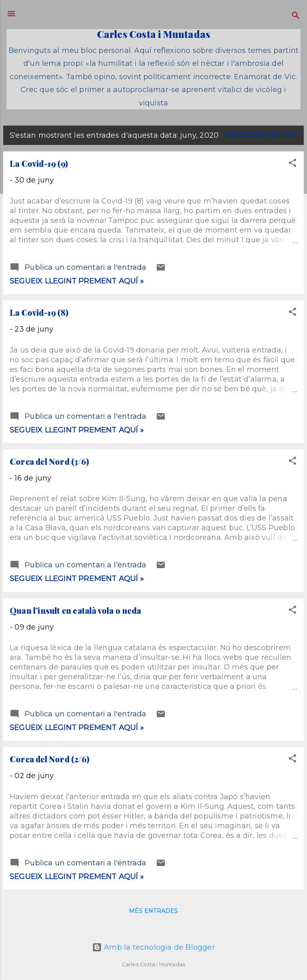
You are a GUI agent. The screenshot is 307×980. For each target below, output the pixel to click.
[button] (292, 164)
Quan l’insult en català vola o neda (75, 610)
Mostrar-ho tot (262, 135)
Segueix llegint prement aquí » (77, 281)
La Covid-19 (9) (39, 163)
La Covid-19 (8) (39, 312)
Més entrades (153, 911)
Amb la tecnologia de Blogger (153, 947)
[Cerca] (296, 16)
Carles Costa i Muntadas (154, 34)
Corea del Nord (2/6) (49, 759)
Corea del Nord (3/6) (49, 461)
